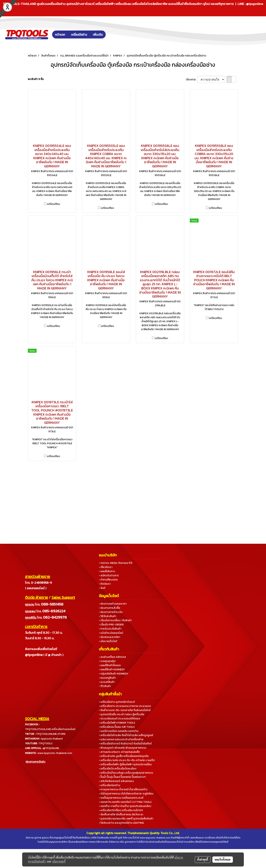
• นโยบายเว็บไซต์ (108, 641)
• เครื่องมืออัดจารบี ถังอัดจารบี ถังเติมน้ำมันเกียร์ (125, 744)
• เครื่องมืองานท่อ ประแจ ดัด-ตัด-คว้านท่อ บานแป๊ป (127, 760)
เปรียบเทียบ (54, 204)
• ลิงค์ (102, 588)
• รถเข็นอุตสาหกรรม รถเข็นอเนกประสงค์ (121, 798)
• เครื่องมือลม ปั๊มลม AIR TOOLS (117, 727)
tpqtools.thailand (52, 739)
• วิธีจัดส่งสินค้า (108, 616)
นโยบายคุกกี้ (59, 861)
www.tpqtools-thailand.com (55, 753)
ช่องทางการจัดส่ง (35, 762)
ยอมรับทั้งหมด (223, 859)
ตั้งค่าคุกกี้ (203, 859)
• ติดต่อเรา (105, 584)
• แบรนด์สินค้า (107, 682)
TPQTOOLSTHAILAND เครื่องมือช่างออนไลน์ (50, 729)
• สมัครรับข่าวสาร (109, 575)
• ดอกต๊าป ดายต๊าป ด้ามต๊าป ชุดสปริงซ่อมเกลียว (125, 806)
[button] (111, 34)
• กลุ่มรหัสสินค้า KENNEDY (114, 674)
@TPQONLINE (51, 748)
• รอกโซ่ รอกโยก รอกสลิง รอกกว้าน (119, 731)
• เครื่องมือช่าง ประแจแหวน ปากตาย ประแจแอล (125, 706)
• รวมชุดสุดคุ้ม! (107, 661)
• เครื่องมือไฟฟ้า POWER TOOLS (117, 723)
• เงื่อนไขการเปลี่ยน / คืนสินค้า (115, 620)
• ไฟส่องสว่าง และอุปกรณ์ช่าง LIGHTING (121, 823)
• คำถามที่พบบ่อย (108, 580)
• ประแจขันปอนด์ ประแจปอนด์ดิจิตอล (119, 719)
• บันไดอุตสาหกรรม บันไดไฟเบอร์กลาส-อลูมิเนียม (126, 794)
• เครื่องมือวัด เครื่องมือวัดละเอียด (118, 769)
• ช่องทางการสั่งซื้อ (110, 608)
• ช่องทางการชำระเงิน (111, 612)
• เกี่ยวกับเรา (106, 567)
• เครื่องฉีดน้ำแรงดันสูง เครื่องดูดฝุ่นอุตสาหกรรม (126, 773)
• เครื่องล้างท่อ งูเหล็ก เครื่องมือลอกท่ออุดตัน (124, 756)
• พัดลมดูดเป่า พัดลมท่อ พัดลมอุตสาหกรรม (123, 748)
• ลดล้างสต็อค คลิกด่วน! (112, 657)
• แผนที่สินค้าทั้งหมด (110, 665)
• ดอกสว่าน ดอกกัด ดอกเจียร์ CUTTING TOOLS (125, 802)
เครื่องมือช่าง (79, 34)
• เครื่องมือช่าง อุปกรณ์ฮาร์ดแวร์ (117, 702)
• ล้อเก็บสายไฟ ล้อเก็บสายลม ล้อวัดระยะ (121, 814)
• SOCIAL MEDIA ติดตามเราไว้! (116, 563)
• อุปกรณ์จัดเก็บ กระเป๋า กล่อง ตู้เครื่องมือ (122, 714)
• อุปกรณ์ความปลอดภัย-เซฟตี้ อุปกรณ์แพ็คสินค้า (126, 819)
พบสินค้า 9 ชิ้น (36, 79)
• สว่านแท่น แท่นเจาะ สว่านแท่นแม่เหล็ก (119, 752)
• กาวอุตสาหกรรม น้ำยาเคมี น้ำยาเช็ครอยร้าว (123, 789)
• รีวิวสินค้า (105, 686)
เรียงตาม (192, 80)
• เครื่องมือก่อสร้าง (110, 785)
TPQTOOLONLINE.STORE (51, 734)
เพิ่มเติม (98, 34)
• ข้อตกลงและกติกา (110, 637)
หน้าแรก (60, 34)
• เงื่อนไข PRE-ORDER (111, 625)
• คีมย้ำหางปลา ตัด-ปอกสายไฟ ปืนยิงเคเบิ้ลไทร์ (125, 710)
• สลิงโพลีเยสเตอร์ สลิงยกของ (116, 781)
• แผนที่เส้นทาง (107, 571)
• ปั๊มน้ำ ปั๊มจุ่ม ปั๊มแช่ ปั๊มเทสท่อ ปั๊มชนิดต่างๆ (122, 777)
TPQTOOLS (46, 743)
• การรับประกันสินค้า (110, 629)
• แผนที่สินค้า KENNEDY (112, 669)
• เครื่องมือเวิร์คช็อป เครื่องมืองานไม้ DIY (121, 810)
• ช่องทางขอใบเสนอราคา (113, 604)
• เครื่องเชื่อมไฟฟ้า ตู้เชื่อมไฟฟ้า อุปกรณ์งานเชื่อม (125, 764)
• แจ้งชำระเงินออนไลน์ (111, 633)
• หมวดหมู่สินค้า (107, 678)
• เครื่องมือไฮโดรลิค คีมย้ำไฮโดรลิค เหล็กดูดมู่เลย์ (126, 735)
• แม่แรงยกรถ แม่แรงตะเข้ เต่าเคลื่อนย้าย (121, 739)
